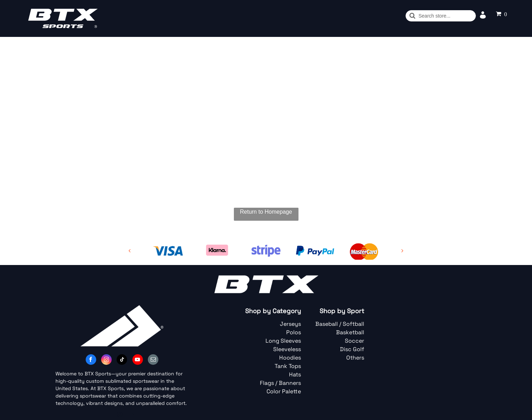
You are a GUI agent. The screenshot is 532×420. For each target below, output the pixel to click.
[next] (402, 251)
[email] (153, 360)
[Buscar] (441, 16)
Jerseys (290, 324)
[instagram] (106, 360)
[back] (130, 251)
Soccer (354, 341)
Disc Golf (352, 349)
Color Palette (284, 391)
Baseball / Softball (340, 324)
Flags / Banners (280, 383)
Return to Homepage (266, 212)
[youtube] (138, 360)
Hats (295, 374)
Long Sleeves (283, 341)
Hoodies (290, 358)
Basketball (350, 332)
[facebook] (91, 360)
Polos (294, 332)
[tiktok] (122, 360)
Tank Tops (288, 366)
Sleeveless (287, 349)
